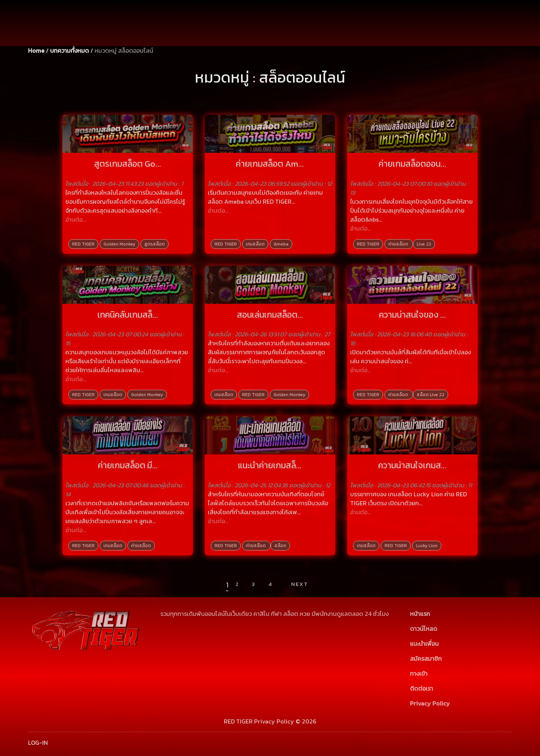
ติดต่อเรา (422, 688)
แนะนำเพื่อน (424, 644)
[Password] (397, 36)
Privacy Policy (430, 703)
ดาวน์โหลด (424, 629)
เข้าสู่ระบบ (465, 19)
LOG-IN (38, 743)
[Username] (397, 19)
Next (300, 584)
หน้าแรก (420, 614)
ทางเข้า (419, 673)
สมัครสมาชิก (465, 36)
